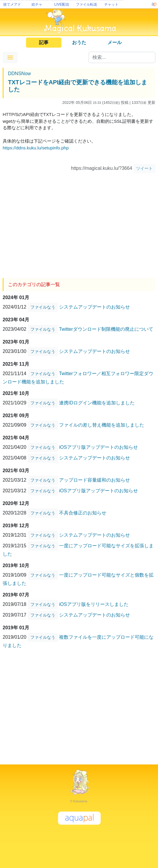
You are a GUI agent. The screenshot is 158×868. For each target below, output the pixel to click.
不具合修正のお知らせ (83, 513)
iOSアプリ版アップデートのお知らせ (98, 447)
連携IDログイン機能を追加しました (97, 403)
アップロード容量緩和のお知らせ (95, 480)
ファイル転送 (87, 4)
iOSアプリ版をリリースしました (94, 604)
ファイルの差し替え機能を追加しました (102, 425)
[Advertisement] (79, 223)
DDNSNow (19, 74)
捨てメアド (12, 4)
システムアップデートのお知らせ (95, 307)
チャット (111, 4)
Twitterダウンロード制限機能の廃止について (106, 329)
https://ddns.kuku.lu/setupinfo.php (36, 148)
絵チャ (37, 4)
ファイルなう (43, 307)
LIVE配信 (62, 4)
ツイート (144, 168)
